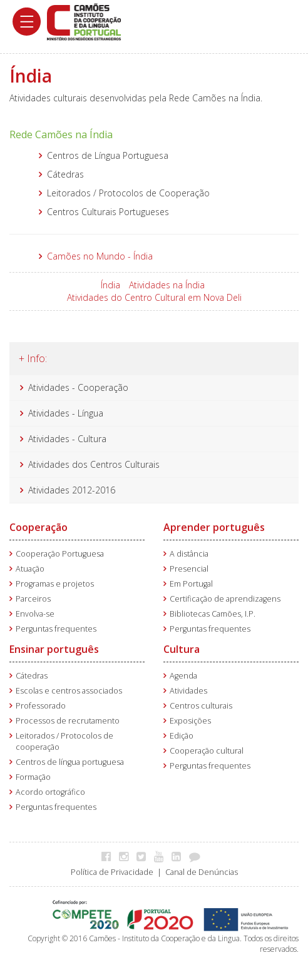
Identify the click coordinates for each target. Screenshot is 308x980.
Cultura (182, 649)
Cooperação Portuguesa (60, 554)
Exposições (190, 721)
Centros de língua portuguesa (70, 762)
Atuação (30, 569)
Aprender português (214, 527)
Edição (182, 736)
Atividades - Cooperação (78, 387)
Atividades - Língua (66, 413)
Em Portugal (191, 584)
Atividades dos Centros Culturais (94, 464)
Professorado (41, 706)
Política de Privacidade (112, 872)
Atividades (188, 691)
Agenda (183, 676)
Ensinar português (54, 649)
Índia (110, 285)
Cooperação (38, 527)
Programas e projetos (55, 584)
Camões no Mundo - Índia (100, 256)
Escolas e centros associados (69, 691)
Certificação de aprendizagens (225, 599)
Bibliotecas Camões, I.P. (213, 614)
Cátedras (32, 676)
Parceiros (33, 599)
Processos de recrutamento (68, 721)
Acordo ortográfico (50, 792)
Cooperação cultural (207, 751)
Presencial (189, 569)
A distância (189, 554)
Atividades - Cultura (67, 439)
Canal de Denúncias (202, 872)
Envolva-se (35, 614)
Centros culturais (201, 706)
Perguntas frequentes (56, 629)
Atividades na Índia (167, 285)
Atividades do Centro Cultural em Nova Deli (154, 297)
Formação (33, 777)
